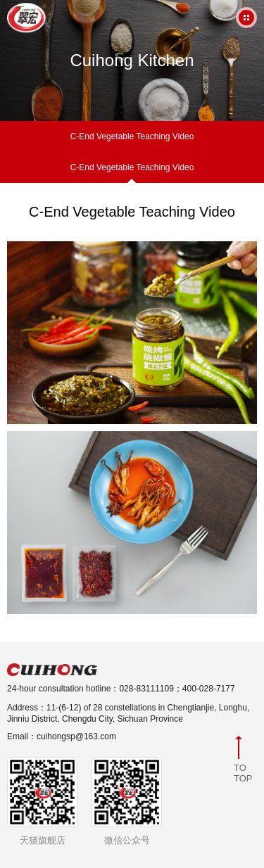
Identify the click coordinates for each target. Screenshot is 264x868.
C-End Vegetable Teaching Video (132, 136)
